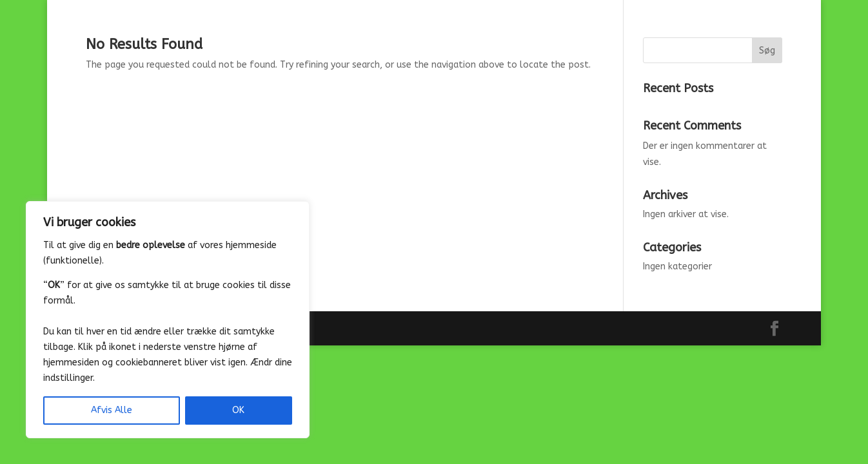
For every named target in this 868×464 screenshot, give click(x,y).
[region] (168, 320)
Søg (767, 51)
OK (238, 410)
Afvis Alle (112, 410)
